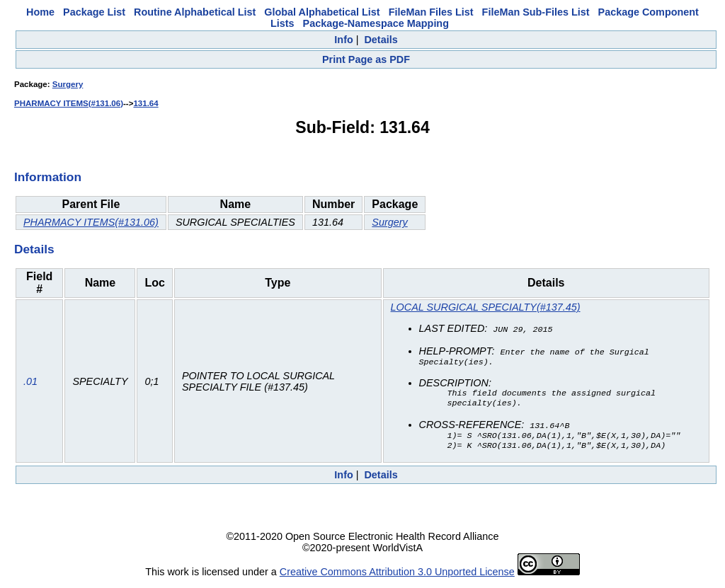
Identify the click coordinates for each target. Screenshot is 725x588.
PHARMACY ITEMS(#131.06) (69, 103)
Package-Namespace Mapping (376, 23)
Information (48, 177)
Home (40, 12)
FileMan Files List (431, 12)
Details (381, 40)
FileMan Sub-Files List (536, 12)
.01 (30, 384)
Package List (94, 12)
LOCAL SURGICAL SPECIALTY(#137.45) (486, 307)
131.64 (145, 103)
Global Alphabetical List (322, 12)
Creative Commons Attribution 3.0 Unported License (397, 577)
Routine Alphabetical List (195, 12)
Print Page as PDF (366, 59)
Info (343, 40)
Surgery (68, 84)
